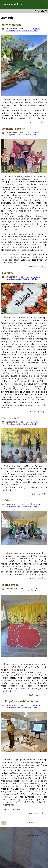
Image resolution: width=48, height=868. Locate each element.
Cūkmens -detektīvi (14, 129)
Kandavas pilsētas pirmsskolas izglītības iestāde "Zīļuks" (22, 30)
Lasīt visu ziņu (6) (38, 267)
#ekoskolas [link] (9, 809)
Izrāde (5, 500)
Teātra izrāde (10, 585)
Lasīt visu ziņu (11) (38, 494)
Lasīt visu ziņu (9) (38, 813)
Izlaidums (7, 273)
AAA (34, 11)
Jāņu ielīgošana (11, 25)
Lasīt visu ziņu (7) (38, 578)
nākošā (31, 823)
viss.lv (39, 835)
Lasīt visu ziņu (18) (37, 122)
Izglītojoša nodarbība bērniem (21, 701)
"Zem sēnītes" (10, 418)
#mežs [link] (18, 809)
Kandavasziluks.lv (13, 5)
